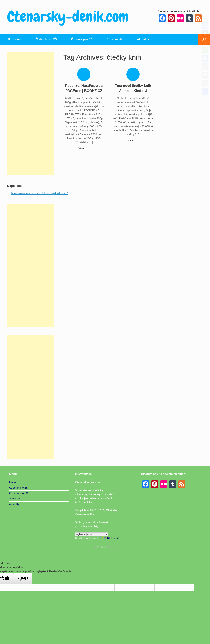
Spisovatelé (115, 39)
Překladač (109, 538)
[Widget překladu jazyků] (92, 534)
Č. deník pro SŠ (82, 39)
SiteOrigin (102, 547)
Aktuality (143, 39)
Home (14, 39)
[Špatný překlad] (23, 579)
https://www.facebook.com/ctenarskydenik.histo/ (40, 193)
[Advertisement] (30, 114)
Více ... (84, 148)
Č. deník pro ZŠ (46, 39)
